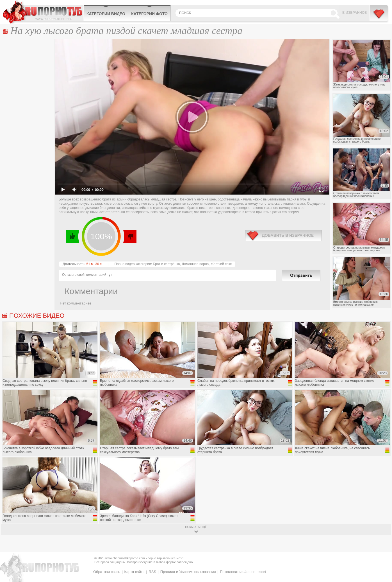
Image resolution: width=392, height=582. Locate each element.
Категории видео (106, 14)
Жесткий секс (221, 264)
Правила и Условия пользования (188, 572)
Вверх (381, 546)
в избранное (283, 235)
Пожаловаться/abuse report (243, 572)
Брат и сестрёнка (166, 264)
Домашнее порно (195, 264)
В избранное (355, 13)
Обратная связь (107, 572)
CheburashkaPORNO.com (43, 12)
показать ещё (196, 527)
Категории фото (149, 14)
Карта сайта (134, 572)
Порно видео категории (133, 264)
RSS (152, 572)
